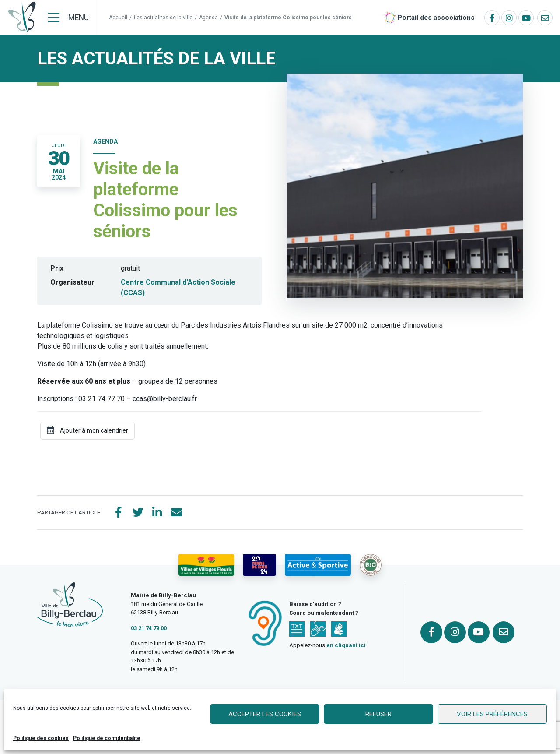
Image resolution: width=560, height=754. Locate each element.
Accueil (118, 18)
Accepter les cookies (265, 714)
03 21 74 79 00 (149, 628)
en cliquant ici (346, 645)
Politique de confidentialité (107, 738)
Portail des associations (436, 18)
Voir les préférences (492, 714)
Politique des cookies (41, 738)
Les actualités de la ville (163, 18)
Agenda (208, 18)
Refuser (378, 714)
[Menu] (68, 18)
